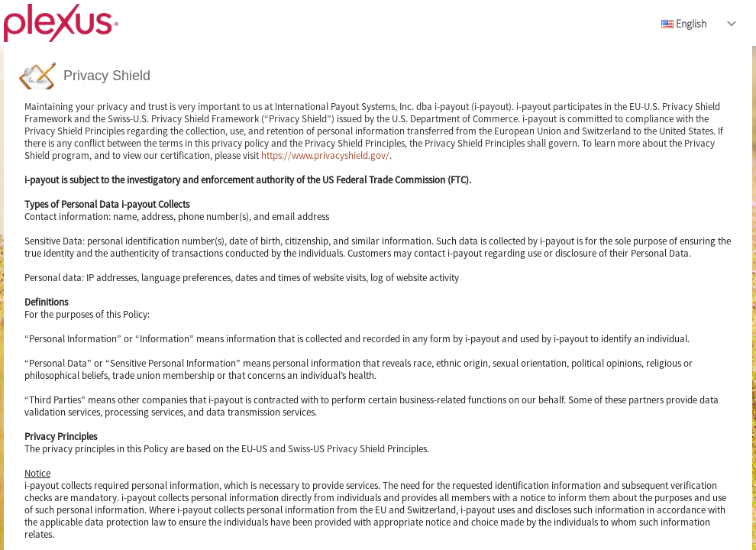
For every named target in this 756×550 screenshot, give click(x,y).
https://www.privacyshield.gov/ (325, 155)
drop (732, 24)
